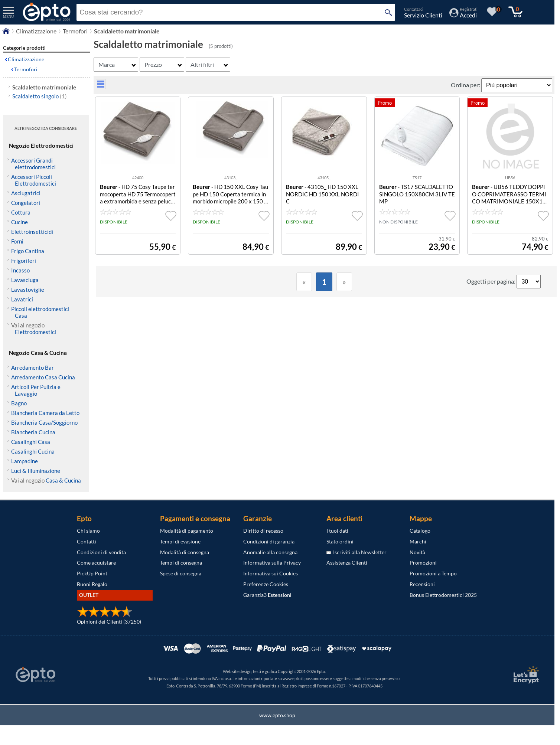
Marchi (418, 541)
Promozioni (423, 563)
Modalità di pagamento (187, 531)
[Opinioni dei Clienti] (105, 615)
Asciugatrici (26, 193)
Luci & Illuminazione (36, 471)
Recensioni (422, 584)
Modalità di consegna (185, 552)
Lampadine (25, 461)
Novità (417, 552)
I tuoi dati (337, 531)
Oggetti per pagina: (491, 281)
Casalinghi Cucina (33, 451)
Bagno (19, 403)
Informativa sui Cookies (271, 573)
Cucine (19, 222)
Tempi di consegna (181, 563)
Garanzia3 (267, 595)
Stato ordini (340, 541)
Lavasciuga (25, 280)
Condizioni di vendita (101, 552)
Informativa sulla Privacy (272, 563)
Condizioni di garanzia (269, 541)
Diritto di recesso (263, 531)
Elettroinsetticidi (32, 232)
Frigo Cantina (28, 251)
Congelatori (26, 203)
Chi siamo (88, 531)
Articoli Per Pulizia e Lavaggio (36, 390)
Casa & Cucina (63, 480)
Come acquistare (96, 563)
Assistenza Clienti (347, 563)
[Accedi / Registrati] (463, 15)
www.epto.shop (277, 715)
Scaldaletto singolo (40, 96)
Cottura (21, 212)
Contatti (87, 541)
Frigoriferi (24, 261)
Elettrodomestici (35, 332)
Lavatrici (22, 299)
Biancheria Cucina (33, 432)
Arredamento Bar (32, 367)
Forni (17, 241)
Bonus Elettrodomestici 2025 (443, 595)
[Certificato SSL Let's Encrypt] (525, 675)
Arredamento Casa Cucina (43, 377)
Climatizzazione (26, 59)
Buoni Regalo (92, 584)
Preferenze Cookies (266, 584)
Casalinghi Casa (31, 442)
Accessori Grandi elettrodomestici (33, 164)
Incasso (20, 270)
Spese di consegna (181, 573)
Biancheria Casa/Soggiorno (44, 422)
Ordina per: (466, 85)
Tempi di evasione (180, 541)
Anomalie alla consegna (270, 552)
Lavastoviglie (28, 290)
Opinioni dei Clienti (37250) (109, 622)
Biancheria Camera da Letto (45, 413)
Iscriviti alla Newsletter (356, 552)
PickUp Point (92, 573)
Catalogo (420, 531)
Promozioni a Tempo (433, 573)
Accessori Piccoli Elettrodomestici (34, 180)
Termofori (26, 69)
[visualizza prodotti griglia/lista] (101, 87)
